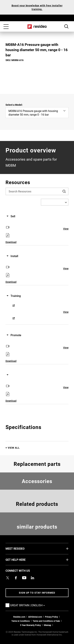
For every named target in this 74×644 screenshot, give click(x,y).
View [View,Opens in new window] (66, 229)
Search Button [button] (66, 26)
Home (37, 27)
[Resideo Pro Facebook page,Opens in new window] (16, 578)
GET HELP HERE (21, 560)
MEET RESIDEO (20, 548)
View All (14, 448)
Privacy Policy (51, 617)
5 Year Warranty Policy (30, 625)
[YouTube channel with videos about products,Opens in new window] (24, 578)
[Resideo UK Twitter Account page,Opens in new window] (8, 578)
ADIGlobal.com (35, 617)
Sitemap (47, 625)
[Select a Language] (55, 202)
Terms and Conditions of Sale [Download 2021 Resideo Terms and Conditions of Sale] (46, 621)
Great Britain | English (33, 605)
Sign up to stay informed (37, 593)
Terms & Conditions (21, 621)
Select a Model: (14, 105)
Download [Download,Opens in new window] (11, 242)
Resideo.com (19, 617)
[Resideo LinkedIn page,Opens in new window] (33, 578)
